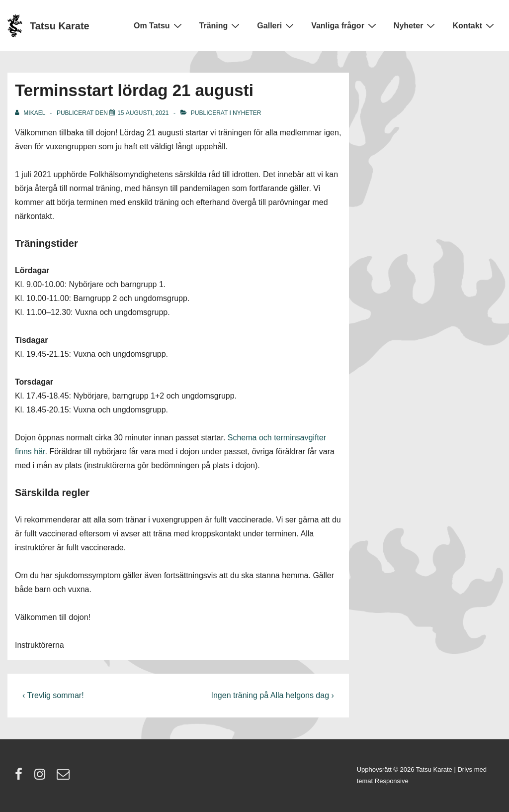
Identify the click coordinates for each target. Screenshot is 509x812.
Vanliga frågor (345, 25)
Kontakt (474, 25)
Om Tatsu (159, 25)
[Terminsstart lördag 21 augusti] (143, 113)
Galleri (277, 25)
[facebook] (21, 777)
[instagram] (42, 777)
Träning (221, 25)
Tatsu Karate (60, 26)
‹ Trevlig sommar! (53, 695)
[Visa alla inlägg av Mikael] (31, 113)
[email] (64, 777)
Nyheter (416, 25)
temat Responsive (383, 781)
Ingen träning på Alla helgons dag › (273, 695)
